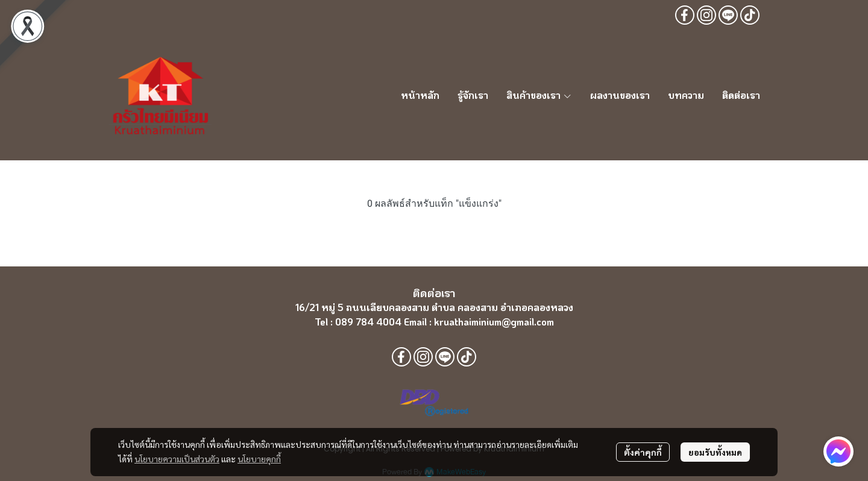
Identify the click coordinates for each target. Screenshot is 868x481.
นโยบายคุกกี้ (259, 459)
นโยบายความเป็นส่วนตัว (177, 459)
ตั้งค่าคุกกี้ (643, 452)
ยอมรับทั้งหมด (715, 452)
